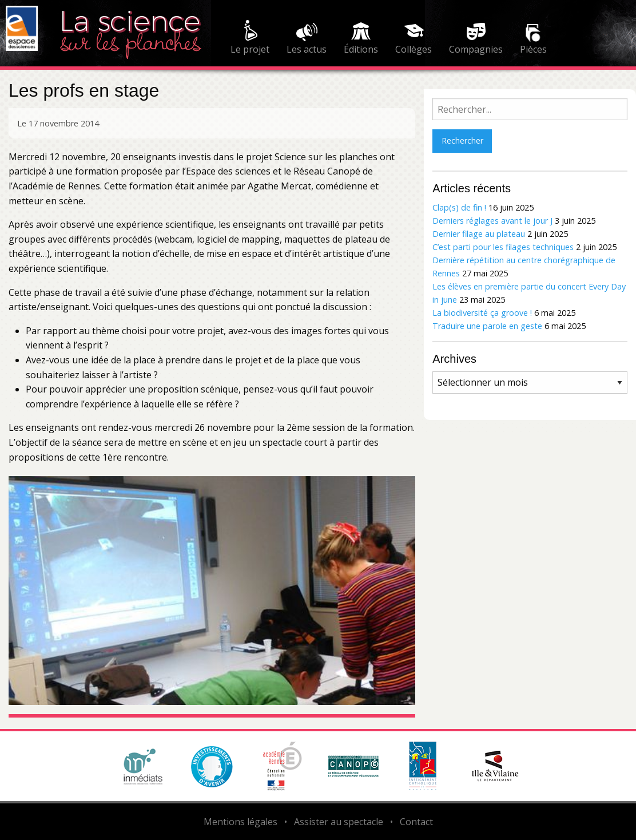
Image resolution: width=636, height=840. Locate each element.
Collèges (414, 49)
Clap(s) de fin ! (459, 207)
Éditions (361, 49)
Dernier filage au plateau (479, 234)
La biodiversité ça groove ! (482, 313)
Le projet (250, 49)
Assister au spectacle (339, 822)
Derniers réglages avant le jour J (492, 221)
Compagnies (476, 49)
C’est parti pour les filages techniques (503, 247)
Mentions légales (241, 822)
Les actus (307, 49)
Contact (416, 822)
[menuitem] (250, 39)
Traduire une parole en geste (487, 326)
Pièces (533, 49)
